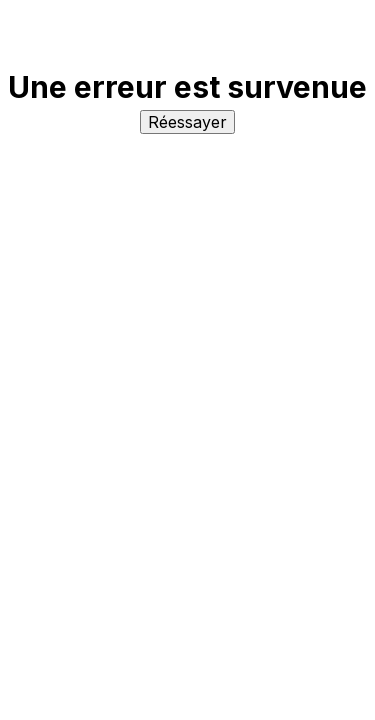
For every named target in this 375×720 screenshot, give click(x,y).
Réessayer (187, 122)
